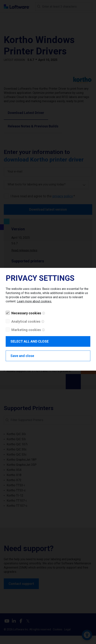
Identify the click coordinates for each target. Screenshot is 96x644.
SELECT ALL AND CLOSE (30, 341)
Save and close (22, 356)
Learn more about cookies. (34, 301)
